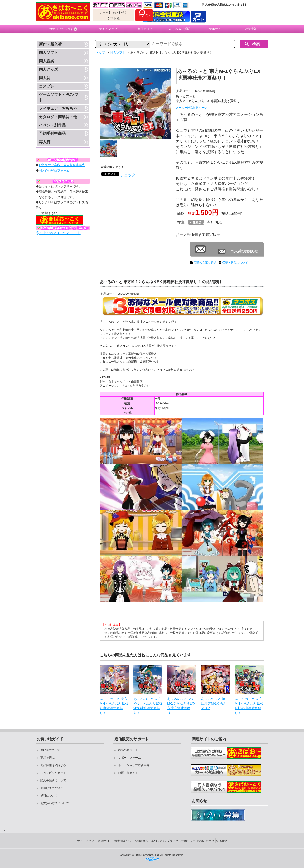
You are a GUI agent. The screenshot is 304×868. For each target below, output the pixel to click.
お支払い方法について (55, 803)
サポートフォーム (129, 758)
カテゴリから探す (63, 29)
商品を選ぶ (47, 758)
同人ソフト (48, 53)
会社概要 (221, 841)
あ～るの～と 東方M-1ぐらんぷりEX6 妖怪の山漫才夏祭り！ (249, 706)
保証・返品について (235, 263)
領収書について (50, 750)
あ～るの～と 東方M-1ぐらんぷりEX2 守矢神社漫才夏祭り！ (148, 706)
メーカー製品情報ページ (191, 108)
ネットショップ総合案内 (134, 765)
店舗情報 (251, 29)
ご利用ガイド (144, 29)
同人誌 (45, 78)
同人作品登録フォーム (54, 170)
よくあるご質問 (179, 29)
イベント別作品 (52, 125)
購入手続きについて (53, 780)
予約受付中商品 (52, 133)
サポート (215, 29)
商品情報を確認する (53, 765)
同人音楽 (47, 61)
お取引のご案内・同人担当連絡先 (62, 165)
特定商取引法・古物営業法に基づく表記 (140, 841)
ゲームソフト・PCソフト (59, 97)
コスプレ (47, 86)
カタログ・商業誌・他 (58, 117)
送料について (49, 796)
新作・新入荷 (50, 44)
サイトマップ (108, 29)
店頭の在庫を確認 (205, 263)
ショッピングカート (53, 773)
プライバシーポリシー (181, 841)
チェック (128, 175)
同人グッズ (48, 69)
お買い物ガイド (128, 773)
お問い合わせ (206, 841)
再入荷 (45, 142)
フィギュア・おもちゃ (58, 108)
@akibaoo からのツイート (58, 233)
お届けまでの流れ (52, 788)
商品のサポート (128, 750)
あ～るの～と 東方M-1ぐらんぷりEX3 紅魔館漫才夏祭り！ (114, 706)
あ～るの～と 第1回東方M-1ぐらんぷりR (214, 703)
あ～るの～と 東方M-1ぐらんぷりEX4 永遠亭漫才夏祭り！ (182, 706)
